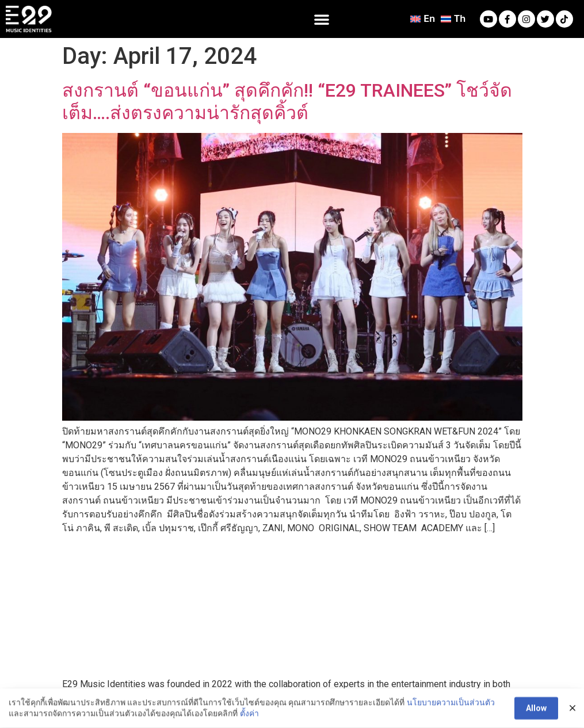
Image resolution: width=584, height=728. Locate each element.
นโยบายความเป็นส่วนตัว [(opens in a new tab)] (451, 704)
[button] (322, 19)
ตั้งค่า (249, 716)
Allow (536, 711)
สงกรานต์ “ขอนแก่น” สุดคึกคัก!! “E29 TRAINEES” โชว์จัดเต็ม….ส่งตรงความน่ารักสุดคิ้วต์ (287, 101)
